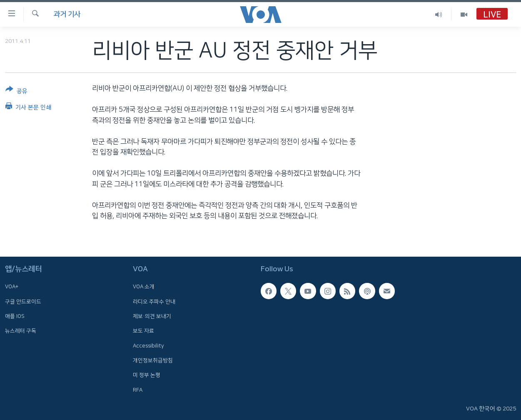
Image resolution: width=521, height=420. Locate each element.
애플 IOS (15, 316)
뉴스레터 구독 (21, 331)
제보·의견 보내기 (152, 316)
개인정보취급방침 (153, 360)
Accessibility (148, 345)
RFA (138, 390)
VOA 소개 (144, 287)
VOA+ (12, 287)
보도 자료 (143, 331)
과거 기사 (67, 14)
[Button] (16, 92)
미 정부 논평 (147, 375)
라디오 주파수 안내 (154, 302)
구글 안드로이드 (23, 302)
